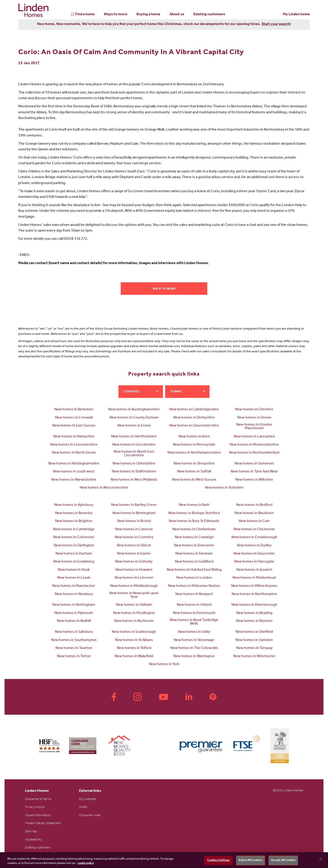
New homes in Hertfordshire (134, 437)
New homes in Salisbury (74, 632)
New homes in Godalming (74, 562)
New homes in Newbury (74, 594)
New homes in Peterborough (254, 605)
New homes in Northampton (254, 594)
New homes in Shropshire (194, 464)
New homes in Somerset (254, 464)
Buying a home (148, 15)
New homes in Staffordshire (134, 472)
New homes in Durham (74, 554)
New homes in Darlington (74, 546)
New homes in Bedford (254, 505)
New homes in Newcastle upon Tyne (134, 595)
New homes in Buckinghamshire (134, 410)
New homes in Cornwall (74, 418)
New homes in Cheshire (254, 410)
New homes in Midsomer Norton (194, 586)
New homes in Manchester (74, 586)
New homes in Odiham (134, 605)
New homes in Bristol (134, 521)
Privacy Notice (35, 807)
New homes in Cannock (134, 530)
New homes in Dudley (254, 546)
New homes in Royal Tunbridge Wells (194, 622)
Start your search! (276, 24)
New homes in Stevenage (194, 640)
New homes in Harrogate (254, 562)
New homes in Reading (254, 613)
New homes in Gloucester (254, 554)
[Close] (321, 859)
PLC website (87, 800)
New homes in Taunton (74, 648)
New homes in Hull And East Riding (194, 570)
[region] (164, 860)
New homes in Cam (254, 521)
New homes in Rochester (134, 621)
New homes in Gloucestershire (194, 426)
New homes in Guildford (194, 562)
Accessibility (33, 840)
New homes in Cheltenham (194, 530)
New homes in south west (74, 472)
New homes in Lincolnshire (134, 445)
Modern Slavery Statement (43, 824)
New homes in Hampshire (74, 437)
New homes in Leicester (134, 578)
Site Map (31, 832)
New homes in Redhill (74, 621)
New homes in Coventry (134, 537)
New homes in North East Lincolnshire (134, 454)
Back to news (164, 289)
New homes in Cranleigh (194, 537)
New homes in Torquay (254, 648)
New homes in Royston (254, 621)
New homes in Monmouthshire (254, 445)
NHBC (83, 807)
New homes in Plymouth (74, 613)
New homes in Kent (194, 437)
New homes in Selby (194, 632)
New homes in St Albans (134, 640)
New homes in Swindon (254, 640)
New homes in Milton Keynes (254, 586)
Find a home (85, 15)
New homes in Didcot (134, 546)
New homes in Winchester (254, 656)
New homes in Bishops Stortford (194, 513)
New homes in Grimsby (134, 562)
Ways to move (116, 15)
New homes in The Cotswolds (194, 648)
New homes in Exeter (134, 554)
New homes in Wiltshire (254, 480)
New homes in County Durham (134, 418)
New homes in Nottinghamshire (74, 464)
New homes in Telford (134, 648)
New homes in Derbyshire (194, 418)
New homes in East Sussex (74, 426)
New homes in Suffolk (194, 472)
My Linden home (296, 15)
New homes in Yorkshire (224, 488)
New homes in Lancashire (254, 437)
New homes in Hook (74, 570)
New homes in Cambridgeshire (194, 410)
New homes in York (164, 664)
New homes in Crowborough (254, 537)
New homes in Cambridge (74, 530)
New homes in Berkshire (74, 410)
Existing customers (209, 15)
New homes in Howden (134, 570)
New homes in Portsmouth (194, 613)
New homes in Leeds (74, 578)
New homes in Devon (254, 418)
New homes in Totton (74, 656)
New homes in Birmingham (134, 513)
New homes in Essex (134, 426)
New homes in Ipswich (254, 570)
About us (177, 15)
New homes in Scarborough (134, 632)
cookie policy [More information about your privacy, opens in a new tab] (86, 863)
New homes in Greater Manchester (254, 427)
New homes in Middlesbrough (134, 586)
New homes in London (194, 578)
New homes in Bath (194, 505)
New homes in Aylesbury (74, 505)
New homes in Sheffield (254, 632)
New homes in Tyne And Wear (254, 472)
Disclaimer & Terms (38, 800)
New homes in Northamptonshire (194, 453)
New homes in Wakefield (134, 656)
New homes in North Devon (74, 453)
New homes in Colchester (74, 537)
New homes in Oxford (194, 605)
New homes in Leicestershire (74, 445)
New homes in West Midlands (134, 480)
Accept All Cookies (283, 860)
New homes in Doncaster (194, 546)
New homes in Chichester (254, 530)
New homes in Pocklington (134, 613)
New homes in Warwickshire (74, 480)
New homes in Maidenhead (254, 578)
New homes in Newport (194, 594)
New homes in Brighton (74, 521)
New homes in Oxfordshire (134, 464)
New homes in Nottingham (74, 605)
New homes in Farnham (194, 554)
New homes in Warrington (194, 656)
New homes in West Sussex (194, 480)
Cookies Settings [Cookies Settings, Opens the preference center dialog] (218, 860)
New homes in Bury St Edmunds (194, 521)
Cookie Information (38, 816)
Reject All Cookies (250, 860)
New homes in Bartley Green (134, 505)
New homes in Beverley (74, 513)
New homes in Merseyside (194, 445)
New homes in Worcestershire (104, 488)
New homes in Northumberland (254, 453)
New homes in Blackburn (254, 513)
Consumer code (90, 816)
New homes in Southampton (74, 640)
